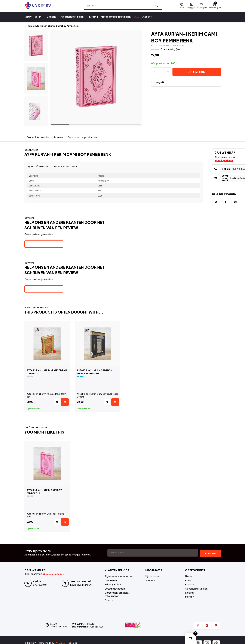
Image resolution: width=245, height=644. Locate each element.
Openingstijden (55, 574)
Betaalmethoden (115, 588)
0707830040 (40, 585)
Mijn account (152, 576)
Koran (40, 17)
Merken (190, 596)
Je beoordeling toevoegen (44, 244)
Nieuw (28, 17)
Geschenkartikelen (76, 17)
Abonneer (211, 553)
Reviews (58, 137)
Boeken (54, 17)
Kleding (96, 17)
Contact (110, 600)
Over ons (152, 17)
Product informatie (38, 137)
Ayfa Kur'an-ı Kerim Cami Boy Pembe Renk (58, 26)
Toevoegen (197, 72)
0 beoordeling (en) (171, 49)
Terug (29, 26)
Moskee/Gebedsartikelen (119, 17)
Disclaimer (111, 580)
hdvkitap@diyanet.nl (81, 585)
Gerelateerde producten (82, 137)
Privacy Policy (113, 584)
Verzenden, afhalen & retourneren (117, 594)
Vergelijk (160, 82)
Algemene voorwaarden (119, 576)
